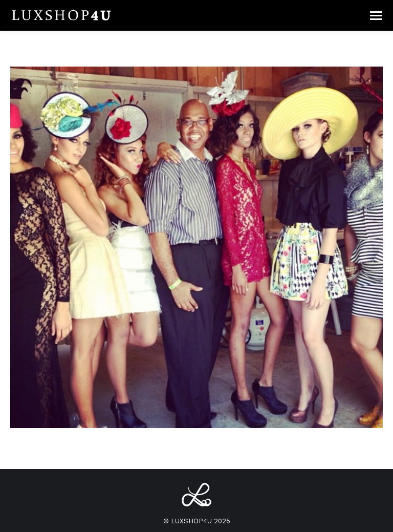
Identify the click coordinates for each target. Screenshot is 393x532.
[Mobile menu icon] (376, 16)
